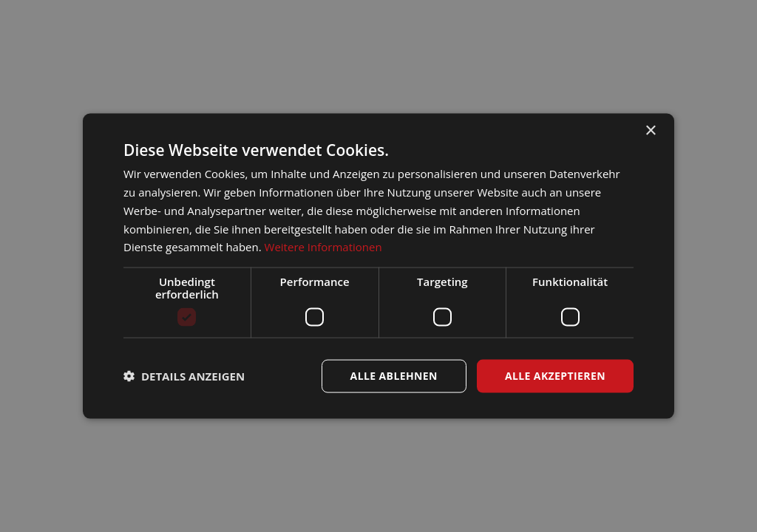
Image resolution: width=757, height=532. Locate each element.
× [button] (650, 131)
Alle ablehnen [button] (394, 376)
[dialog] (378, 266)
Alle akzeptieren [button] (555, 376)
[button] (184, 376)
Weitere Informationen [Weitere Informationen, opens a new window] (323, 247)
